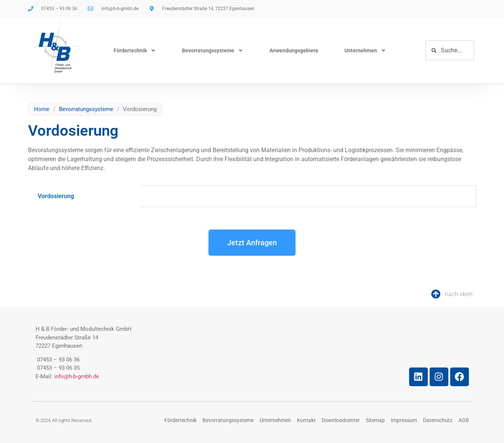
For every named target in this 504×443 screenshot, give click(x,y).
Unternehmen (365, 50)
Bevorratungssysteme (213, 50)
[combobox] (450, 50)
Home (42, 109)
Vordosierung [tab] (56, 196)
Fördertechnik (135, 50)
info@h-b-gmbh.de (77, 376)
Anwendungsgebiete (294, 50)
